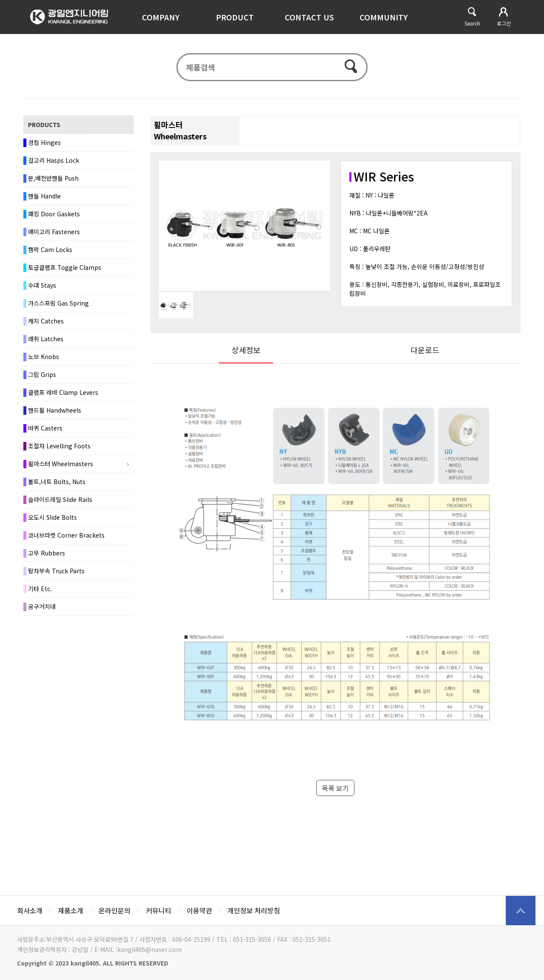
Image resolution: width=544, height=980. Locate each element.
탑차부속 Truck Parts (56, 575)
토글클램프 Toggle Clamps (65, 272)
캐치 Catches (46, 325)
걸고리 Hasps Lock (54, 164)
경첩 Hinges (44, 147)
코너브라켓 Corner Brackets (66, 539)
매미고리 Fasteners (54, 236)
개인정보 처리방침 (254, 910)
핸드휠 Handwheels (55, 414)
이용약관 (199, 910)
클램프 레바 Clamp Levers (63, 397)
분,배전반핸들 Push (53, 182)
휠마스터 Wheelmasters (61, 468)
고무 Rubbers (47, 557)
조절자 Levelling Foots (59, 450)
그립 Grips (42, 379)
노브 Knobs (44, 361)
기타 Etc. (40, 593)
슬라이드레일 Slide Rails (60, 504)
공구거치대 (42, 611)
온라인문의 (115, 910)
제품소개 (71, 910)
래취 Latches (46, 343)
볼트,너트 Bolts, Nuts (57, 486)
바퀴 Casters (45, 432)
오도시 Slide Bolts (52, 521)
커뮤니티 (159, 910)
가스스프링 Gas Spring (58, 307)
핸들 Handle (44, 200)
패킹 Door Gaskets (54, 218)
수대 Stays (42, 289)
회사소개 (30, 910)
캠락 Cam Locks (50, 254)
